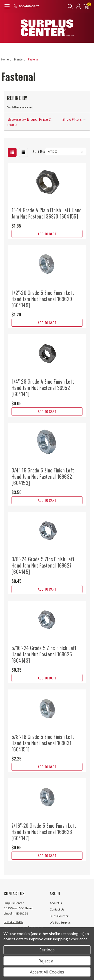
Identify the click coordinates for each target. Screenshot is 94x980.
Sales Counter (59, 916)
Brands (18, 60)
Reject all (47, 961)
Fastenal (33, 60)
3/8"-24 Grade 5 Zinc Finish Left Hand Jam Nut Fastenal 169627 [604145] (43, 565)
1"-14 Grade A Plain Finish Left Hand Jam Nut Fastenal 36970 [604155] (46, 213)
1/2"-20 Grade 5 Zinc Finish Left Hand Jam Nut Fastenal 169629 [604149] (43, 299)
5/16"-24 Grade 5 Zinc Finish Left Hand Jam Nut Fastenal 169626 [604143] (44, 654)
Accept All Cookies (47, 972)
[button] (47, 122)
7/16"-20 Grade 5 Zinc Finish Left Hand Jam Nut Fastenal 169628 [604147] (44, 832)
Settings (47, 950)
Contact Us (57, 909)
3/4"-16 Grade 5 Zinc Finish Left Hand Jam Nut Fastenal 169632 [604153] (43, 476)
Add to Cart (47, 234)
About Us (56, 903)
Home (5, 60)
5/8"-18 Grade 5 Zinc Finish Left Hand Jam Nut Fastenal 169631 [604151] (43, 743)
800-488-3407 (14, 922)
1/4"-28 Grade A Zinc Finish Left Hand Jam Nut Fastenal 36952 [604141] (43, 388)
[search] (69, 6)
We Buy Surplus (60, 922)
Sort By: (39, 151)
